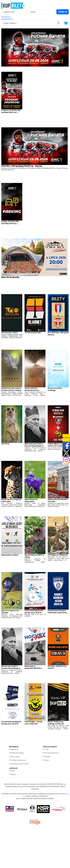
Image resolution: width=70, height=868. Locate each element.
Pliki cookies (15, 756)
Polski (13, 771)
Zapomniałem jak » (7, 19)
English (13, 774)
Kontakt (47, 756)
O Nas (46, 749)
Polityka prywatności (18, 760)
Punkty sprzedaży (17, 753)
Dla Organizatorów (51, 753)
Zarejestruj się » (6, 17)
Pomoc (47, 760)
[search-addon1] (29, 23)
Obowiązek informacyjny (20, 764)
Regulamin (14, 749)
